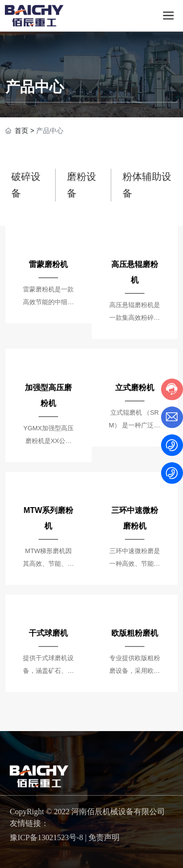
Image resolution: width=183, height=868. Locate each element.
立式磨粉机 (135, 388)
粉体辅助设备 (147, 185)
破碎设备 (26, 185)
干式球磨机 (48, 633)
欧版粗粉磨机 (135, 633)
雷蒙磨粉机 (48, 264)
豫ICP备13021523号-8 (46, 837)
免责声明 (104, 837)
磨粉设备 (81, 185)
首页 (21, 131)
